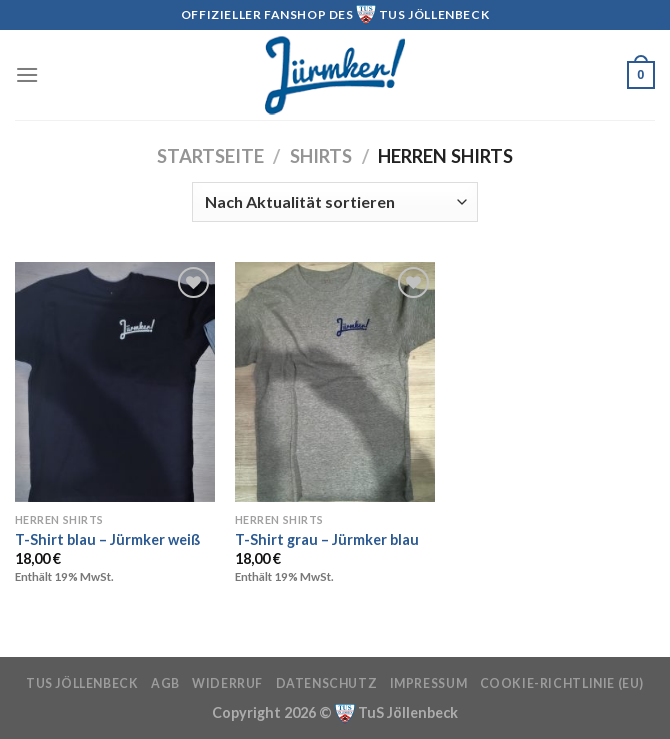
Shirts (321, 156)
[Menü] (27, 74)
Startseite (210, 156)
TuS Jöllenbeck (82, 683)
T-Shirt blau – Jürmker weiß (107, 539)
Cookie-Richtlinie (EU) (562, 683)
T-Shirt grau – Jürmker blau (327, 539)
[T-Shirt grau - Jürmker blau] (335, 382)
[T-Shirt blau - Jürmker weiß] (115, 382)
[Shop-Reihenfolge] (334, 202)
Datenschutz (327, 683)
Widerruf (227, 683)
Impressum (429, 683)
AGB (165, 683)
